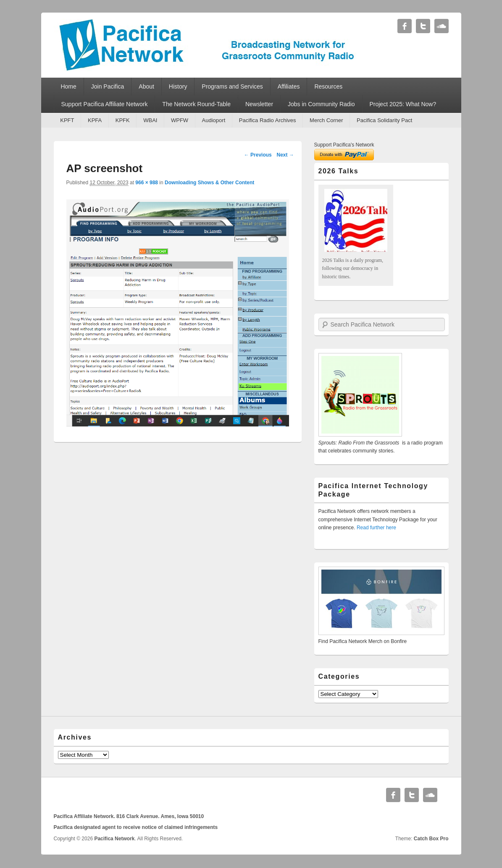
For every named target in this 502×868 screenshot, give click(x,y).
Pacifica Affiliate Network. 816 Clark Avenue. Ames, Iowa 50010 (129, 816)
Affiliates (289, 86)
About (146, 86)
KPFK (123, 120)
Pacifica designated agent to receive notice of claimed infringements (136, 827)
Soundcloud (442, 26)
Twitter (423, 26)
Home (68, 86)
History (178, 86)
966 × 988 (147, 183)
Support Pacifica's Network (344, 145)
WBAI (150, 120)
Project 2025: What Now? (403, 104)
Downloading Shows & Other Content (209, 183)
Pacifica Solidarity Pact (384, 120)
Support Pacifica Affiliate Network (104, 104)
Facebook (405, 26)
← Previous (258, 155)
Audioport (214, 120)
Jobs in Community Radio (321, 104)
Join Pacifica (108, 86)
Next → (285, 155)
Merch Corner (326, 120)
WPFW (180, 120)
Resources (328, 86)
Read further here (376, 528)
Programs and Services (232, 86)
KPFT (67, 120)
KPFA (95, 120)
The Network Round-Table (196, 104)
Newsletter (259, 104)
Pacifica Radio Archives (268, 120)
